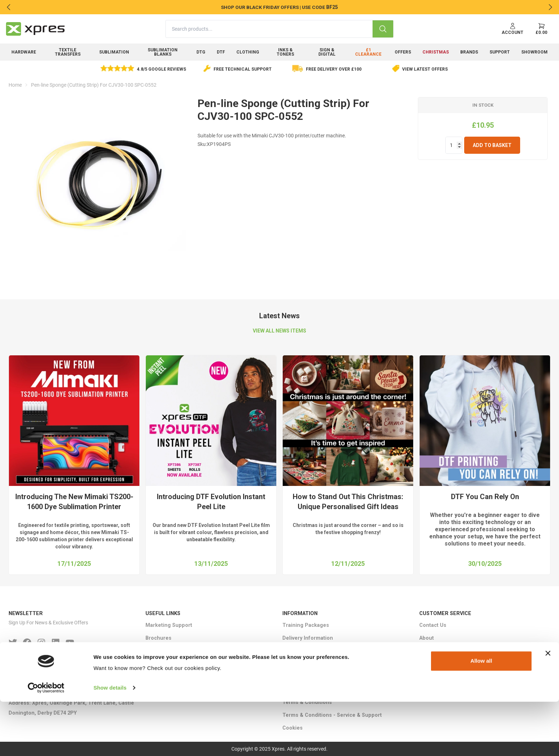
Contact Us (433, 625)
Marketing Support (169, 625)
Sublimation (114, 52)
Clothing (248, 52)
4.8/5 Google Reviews (161, 69)
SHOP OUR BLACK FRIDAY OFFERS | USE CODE (273, 7)
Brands (469, 52)
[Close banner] (548, 707)
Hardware (24, 52)
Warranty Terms (302, 689)
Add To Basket (492, 145)
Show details (110, 742)
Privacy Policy (299, 664)
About (427, 638)
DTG (201, 52)
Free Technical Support (243, 69)
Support (500, 52)
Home (15, 85)
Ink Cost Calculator (169, 651)
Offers (403, 52)
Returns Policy (301, 677)
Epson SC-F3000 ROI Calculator (184, 677)
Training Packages (306, 625)
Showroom (534, 52)
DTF (221, 52)
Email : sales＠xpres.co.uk (41, 690)
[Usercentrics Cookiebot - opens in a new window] (46, 742)
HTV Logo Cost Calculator (177, 664)
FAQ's (426, 651)
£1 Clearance (368, 52)
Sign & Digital (327, 52)
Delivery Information (308, 638)
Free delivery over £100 (334, 69)
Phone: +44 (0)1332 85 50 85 (43, 677)
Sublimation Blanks (163, 52)
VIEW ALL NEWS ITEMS (279, 331)
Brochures (158, 638)
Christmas (436, 52)
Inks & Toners (285, 52)
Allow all (481, 715)
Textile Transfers (68, 52)
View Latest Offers (425, 69)
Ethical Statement (304, 651)
